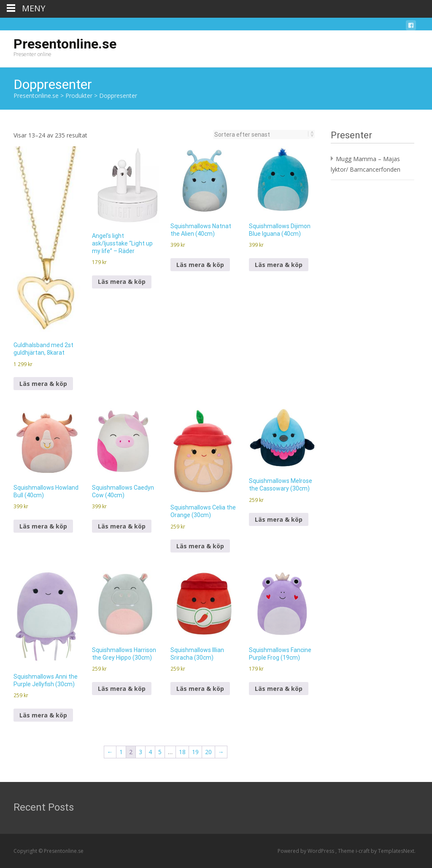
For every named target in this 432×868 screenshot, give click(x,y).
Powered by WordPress (306, 851)
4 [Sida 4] (150, 752)
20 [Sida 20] (208, 752)
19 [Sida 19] (195, 752)
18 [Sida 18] (182, 752)
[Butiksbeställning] (261, 135)
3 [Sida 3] (140, 752)
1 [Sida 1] (121, 752)
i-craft (363, 851)
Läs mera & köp (43, 384)
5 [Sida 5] (160, 752)
